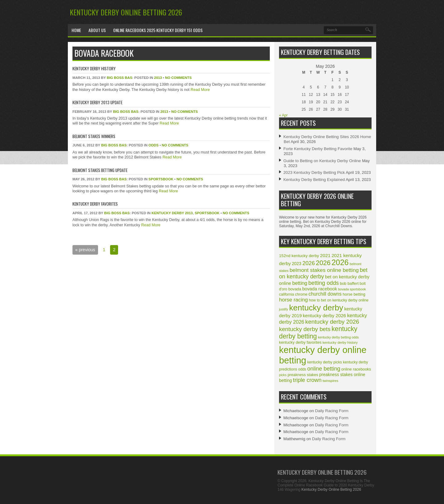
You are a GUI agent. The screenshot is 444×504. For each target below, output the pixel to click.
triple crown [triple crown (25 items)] (307, 380)
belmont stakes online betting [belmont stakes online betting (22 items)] (324, 270)
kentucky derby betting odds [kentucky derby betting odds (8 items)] (338, 337)
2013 (158, 78)
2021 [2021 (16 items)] (325, 255)
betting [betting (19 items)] (300, 283)
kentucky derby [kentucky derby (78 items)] (316, 308)
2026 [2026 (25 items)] (309, 263)
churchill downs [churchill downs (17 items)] (325, 294)
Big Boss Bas (119, 78)
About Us (97, 30)
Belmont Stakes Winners (94, 136)
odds (154, 145)
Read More (200, 90)
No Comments (178, 78)
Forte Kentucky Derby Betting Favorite (318, 149)
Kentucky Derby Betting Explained (314, 180)
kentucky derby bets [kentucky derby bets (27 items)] (305, 329)
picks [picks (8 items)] (283, 375)
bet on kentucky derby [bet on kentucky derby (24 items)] (323, 273)
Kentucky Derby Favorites (95, 204)
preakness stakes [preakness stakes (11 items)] (303, 375)
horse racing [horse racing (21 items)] (293, 300)
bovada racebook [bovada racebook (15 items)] (320, 289)
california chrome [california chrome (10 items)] (293, 294)
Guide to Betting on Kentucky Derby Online (322, 161)
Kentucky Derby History (94, 68)
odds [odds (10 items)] (302, 369)
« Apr (283, 115)
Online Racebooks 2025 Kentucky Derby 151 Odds (158, 30)
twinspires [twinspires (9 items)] (330, 381)
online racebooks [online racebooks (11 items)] (356, 369)
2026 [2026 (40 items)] (323, 263)
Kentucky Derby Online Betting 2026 (126, 12)
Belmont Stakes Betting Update (100, 170)
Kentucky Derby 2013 (172, 213)
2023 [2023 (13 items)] (296, 264)
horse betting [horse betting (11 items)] (354, 294)
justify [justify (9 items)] (284, 309)
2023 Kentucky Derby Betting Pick (314, 172)
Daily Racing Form (332, 411)
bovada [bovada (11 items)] (295, 289)
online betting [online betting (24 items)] (324, 369)
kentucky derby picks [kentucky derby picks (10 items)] (324, 362)
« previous (85, 250)
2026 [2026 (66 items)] (340, 262)
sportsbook (161, 179)
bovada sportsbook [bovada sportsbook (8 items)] (352, 289)
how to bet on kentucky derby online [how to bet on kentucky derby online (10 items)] (339, 300)
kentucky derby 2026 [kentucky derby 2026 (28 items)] (332, 322)
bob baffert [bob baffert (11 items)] (349, 283)
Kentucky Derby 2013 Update (97, 102)
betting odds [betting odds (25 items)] (324, 283)
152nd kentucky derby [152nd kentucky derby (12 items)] (299, 256)
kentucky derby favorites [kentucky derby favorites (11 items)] (300, 342)
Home (76, 30)
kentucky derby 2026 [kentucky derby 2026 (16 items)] (324, 316)
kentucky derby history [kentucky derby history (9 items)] (340, 342)
